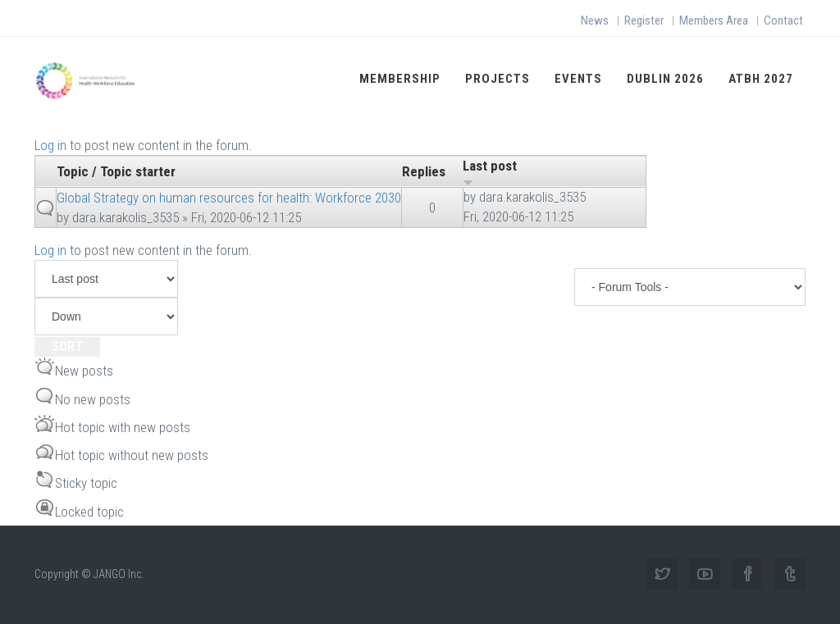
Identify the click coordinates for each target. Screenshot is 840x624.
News (595, 20)
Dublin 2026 (665, 79)
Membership (400, 79)
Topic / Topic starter (116, 171)
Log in (50, 145)
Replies (424, 171)
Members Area (714, 20)
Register (644, 20)
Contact (783, 20)
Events (578, 79)
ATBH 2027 (761, 79)
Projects (498, 79)
